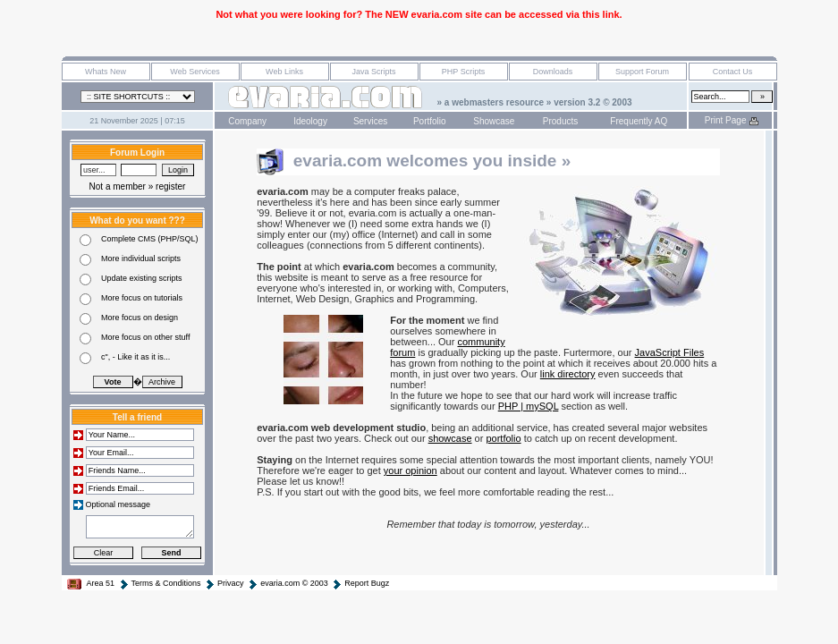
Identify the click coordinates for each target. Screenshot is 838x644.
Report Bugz (360, 583)
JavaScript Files (670, 352)
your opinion (411, 470)
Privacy (224, 583)
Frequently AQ (639, 121)
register (170, 186)
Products (560, 121)
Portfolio (430, 121)
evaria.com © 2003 (287, 583)
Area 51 (91, 583)
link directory (568, 374)
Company (247, 121)
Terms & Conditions (159, 583)
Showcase (494, 121)
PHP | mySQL (529, 406)
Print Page (732, 120)
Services (370, 121)
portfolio (503, 438)
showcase (450, 438)
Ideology (310, 121)
